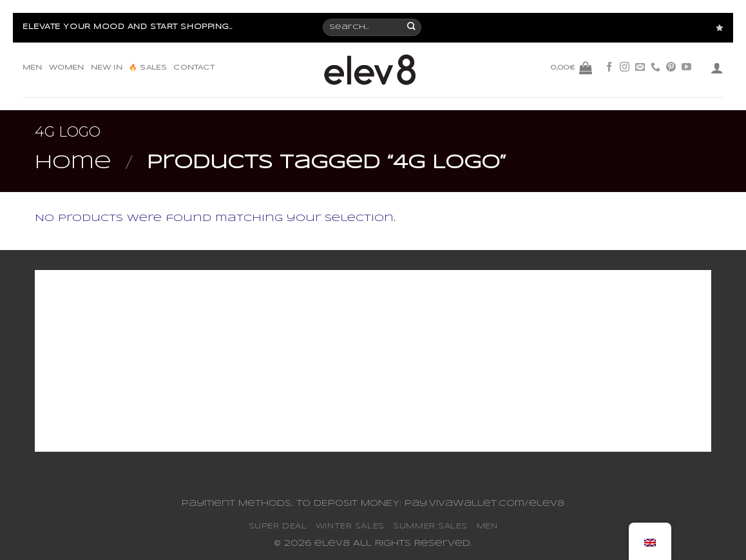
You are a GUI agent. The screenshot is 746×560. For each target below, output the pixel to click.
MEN (33, 68)
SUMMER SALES (430, 526)
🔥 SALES (148, 68)
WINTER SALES (350, 526)
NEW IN (107, 68)
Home (73, 163)
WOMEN (67, 68)
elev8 (332, 544)
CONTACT (194, 68)
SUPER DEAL (278, 526)
